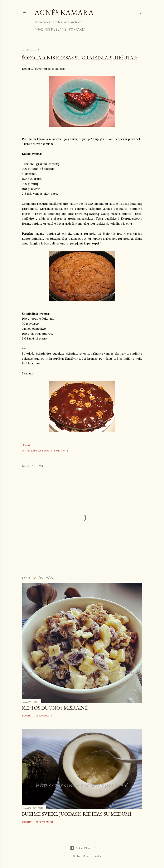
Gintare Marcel (82, 856)
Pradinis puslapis (50, 30)
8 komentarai (45, 822)
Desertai (36, 451)
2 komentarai (44, 716)
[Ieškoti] (140, 12)
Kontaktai (78, 30)
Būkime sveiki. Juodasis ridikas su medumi (77, 814)
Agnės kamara (64, 12)
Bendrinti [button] (28, 445)
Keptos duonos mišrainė (55, 708)
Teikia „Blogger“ (82, 848)
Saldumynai (61, 451)
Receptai (47, 451)
